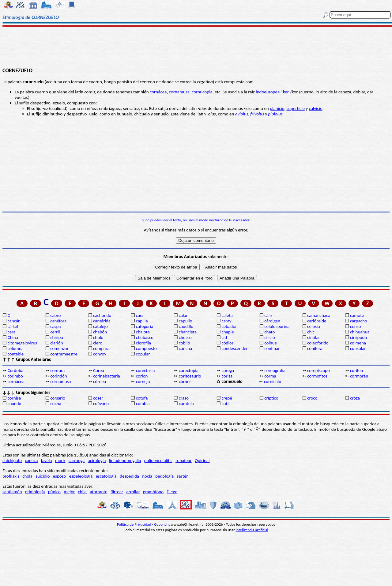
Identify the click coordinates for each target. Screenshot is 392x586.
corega (228, 370)
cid (224, 337)
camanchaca (319, 315)
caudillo (186, 326)
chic (311, 332)
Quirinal (202, 460)
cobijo (185, 343)
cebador (229, 326)
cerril (55, 332)
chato (269, 332)
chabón (100, 332)
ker (286, 92)
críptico (271, 398)
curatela (186, 404)
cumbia (143, 404)
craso (184, 398)
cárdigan (272, 321)
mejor (69, 492)
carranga (77, 460)
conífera (315, 348)
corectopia (189, 370)
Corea (99, 370)
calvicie (315, 108)
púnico (54, 492)
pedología (164, 476)
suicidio (43, 476)
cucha (56, 404)
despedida (129, 476)
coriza (227, 376)
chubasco (145, 337)
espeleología (81, 476)
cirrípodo (358, 337)
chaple (228, 332)
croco (312, 398)
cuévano (101, 404)
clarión (57, 343)
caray (226, 321)
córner (185, 381)
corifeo (356, 370)
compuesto (146, 348)
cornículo (273, 381)
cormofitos (317, 376)
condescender (234, 348)
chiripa (57, 337)
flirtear (117, 492)
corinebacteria (107, 376)
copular (143, 354)
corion (142, 376)
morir (60, 460)
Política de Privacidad (135, 524)
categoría (145, 326)
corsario (58, 398)
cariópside (317, 321)
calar (183, 315)
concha (185, 348)
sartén (183, 476)
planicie (277, 108)
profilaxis (11, 476)
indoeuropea (268, 92)
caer (140, 315)
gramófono (153, 492)
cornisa (14, 398)
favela (47, 460)
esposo (60, 476)
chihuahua (360, 332)
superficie (296, 108)
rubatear (184, 460)
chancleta (188, 332)
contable (15, 354)
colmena (358, 343)
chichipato (12, 460)
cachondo (102, 315)
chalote (143, 332)
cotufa (142, 398)
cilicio (269, 337)
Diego (172, 492)
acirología (97, 460)
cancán (14, 321)
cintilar (314, 337)
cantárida (102, 321)
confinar (272, 348)
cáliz (268, 315)
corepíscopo (318, 370)
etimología (35, 492)
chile (83, 492)
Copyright (162, 524)
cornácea (158, 92)
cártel (13, 326)
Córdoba (15, 370)
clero (98, 343)
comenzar (59, 348)
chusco (185, 337)
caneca (31, 460)
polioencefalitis (158, 460)
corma (270, 376)
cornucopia (202, 92)
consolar (358, 348)
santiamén (12, 492)
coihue (271, 343)
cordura (57, 370)
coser (98, 398)
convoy (100, 354)
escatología (106, 476)
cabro (55, 315)
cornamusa (179, 92)
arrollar (133, 492)
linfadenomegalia (125, 460)
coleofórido (318, 343)
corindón (58, 376)
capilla (142, 321)
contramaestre (64, 354)
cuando (14, 404)
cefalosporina (277, 326)
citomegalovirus (22, 343)
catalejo (100, 326)
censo (355, 326)
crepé (227, 398)
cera (11, 332)
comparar (102, 348)
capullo (186, 321)
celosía (314, 326)
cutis (226, 404)
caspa (55, 326)
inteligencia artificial (252, 530)
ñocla (147, 476)
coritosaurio (190, 376)
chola (27, 476)
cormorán (359, 376)
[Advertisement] (196, 47)
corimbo (15, 376)
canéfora (58, 321)
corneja (143, 381)
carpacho (359, 321)
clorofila (143, 343)
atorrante (98, 492)
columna (15, 348)
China (13, 337)
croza (355, 398)
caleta (227, 315)
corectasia (145, 370)
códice (227, 343)
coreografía (275, 370)
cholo (98, 337)
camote (357, 315)
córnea (100, 381)
